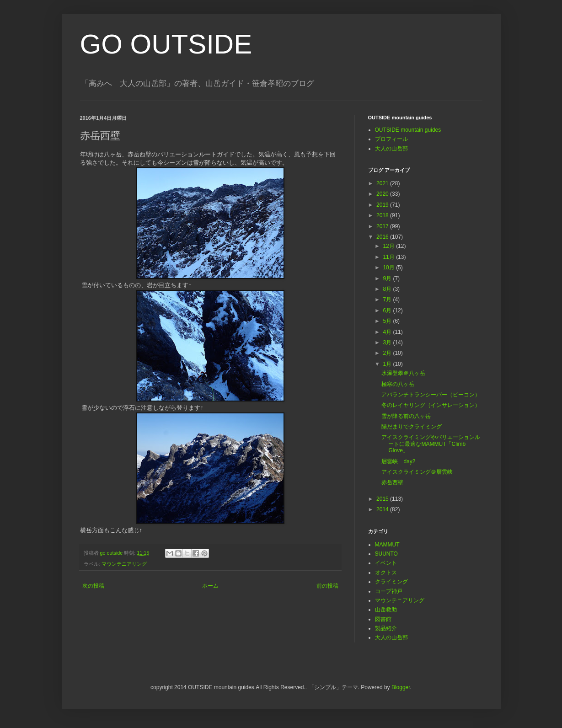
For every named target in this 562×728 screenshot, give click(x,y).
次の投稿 (93, 586)
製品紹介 (386, 628)
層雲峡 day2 (398, 461)
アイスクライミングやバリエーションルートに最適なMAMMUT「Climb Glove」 (431, 444)
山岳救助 (386, 610)
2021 (383, 183)
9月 (388, 278)
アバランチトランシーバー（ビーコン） (431, 395)
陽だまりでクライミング (412, 427)
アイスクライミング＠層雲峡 (417, 472)
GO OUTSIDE (166, 44)
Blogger (401, 687)
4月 (388, 332)
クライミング (391, 582)
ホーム (210, 586)
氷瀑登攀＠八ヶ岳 (403, 373)
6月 (388, 310)
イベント (386, 563)
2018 (383, 215)
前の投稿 (327, 586)
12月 (389, 246)
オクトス (386, 573)
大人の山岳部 (391, 149)
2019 (383, 205)
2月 (388, 353)
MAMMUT (387, 545)
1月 (388, 364)
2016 (383, 237)
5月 (388, 321)
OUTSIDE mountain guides (408, 130)
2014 (383, 509)
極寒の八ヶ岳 (398, 384)
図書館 (383, 619)
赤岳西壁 (392, 482)
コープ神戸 (389, 591)
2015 (383, 499)
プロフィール (391, 139)
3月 (388, 343)
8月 (388, 289)
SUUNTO (386, 554)
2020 (383, 194)
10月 (389, 268)
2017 (383, 226)
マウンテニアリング (124, 564)
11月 (389, 257)
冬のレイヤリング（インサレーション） (431, 405)
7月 (388, 300)
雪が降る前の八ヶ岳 (406, 416)
